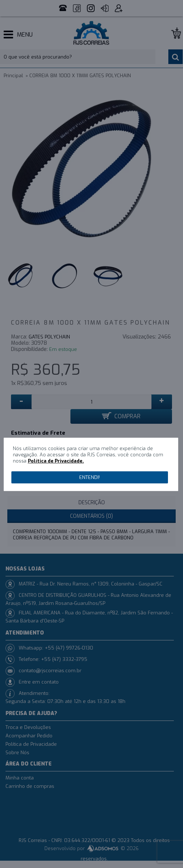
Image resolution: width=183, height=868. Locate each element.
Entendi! (89, 477)
